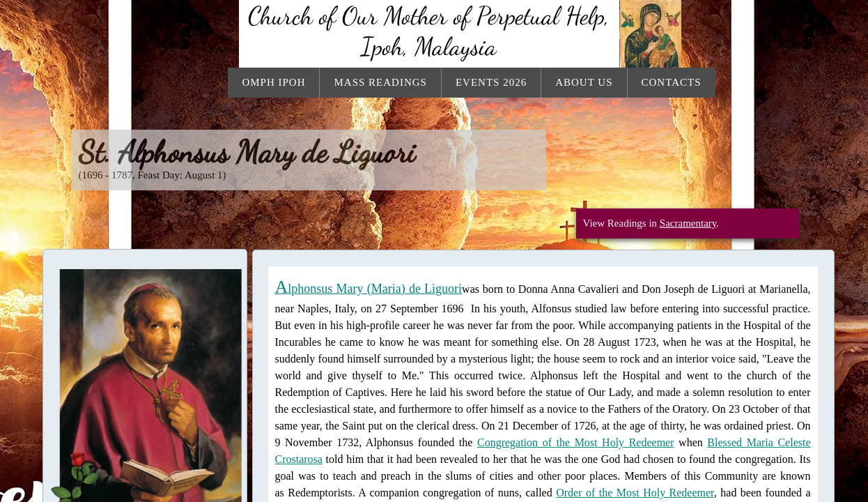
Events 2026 (491, 82)
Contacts (672, 82)
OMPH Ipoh (273, 82)
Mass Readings (380, 82)
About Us (584, 82)
